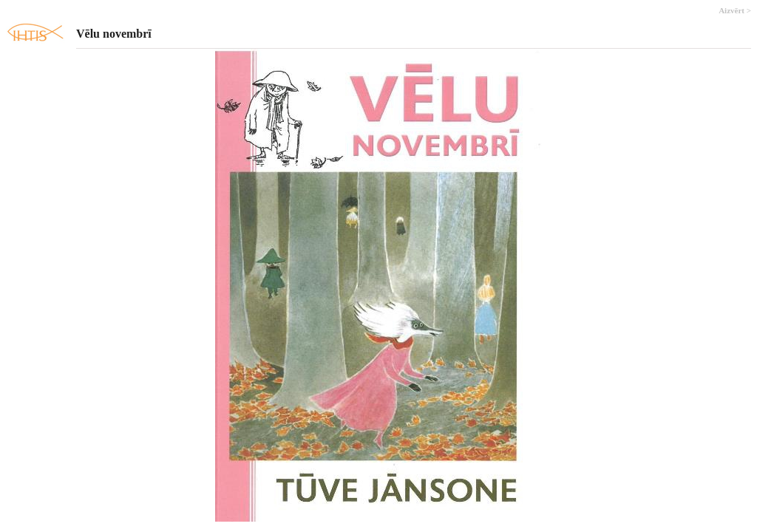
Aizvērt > (735, 10)
